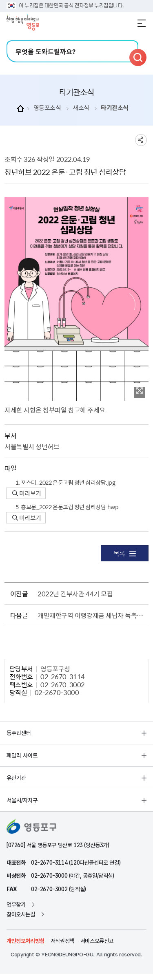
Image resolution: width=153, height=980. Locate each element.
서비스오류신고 (97, 941)
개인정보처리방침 (25, 941)
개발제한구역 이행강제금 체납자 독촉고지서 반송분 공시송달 (91, 615)
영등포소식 (47, 108)
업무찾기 (16, 905)
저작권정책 (62, 941)
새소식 (81, 108)
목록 (125, 553)
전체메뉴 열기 (142, 23)
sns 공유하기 (141, 140)
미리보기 (27, 493)
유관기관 (16, 778)
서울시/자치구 (22, 800)
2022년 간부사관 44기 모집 (75, 594)
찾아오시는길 (21, 914)
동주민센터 (19, 733)
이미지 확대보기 (140, 391)
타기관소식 (115, 108)
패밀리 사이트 (22, 755)
